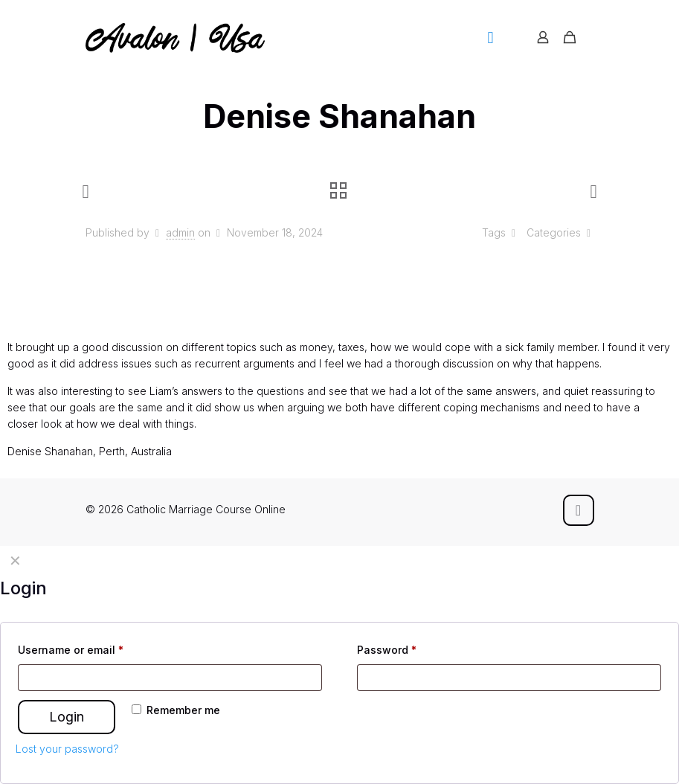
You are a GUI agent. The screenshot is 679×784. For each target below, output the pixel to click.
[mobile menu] (491, 37)
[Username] (170, 678)
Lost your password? (67, 749)
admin (180, 232)
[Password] (509, 678)
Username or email (71, 650)
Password (387, 650)
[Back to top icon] (579, 510)
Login (67, 717)
